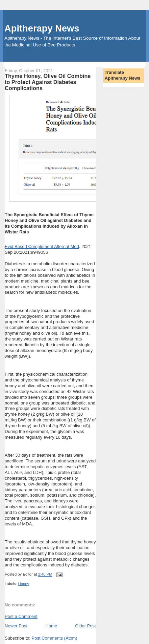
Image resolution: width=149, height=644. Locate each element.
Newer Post (16, 626)
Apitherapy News (42, 28)
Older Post (85, 626)
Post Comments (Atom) (55, 638)
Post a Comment (21, 616)
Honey (24, 584)
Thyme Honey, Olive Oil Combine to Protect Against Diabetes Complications (48, 82)
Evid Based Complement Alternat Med (42, 246)
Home (51, 626)
